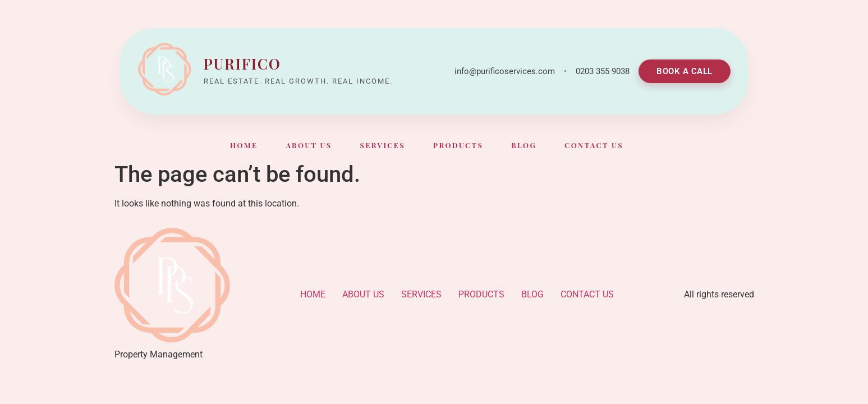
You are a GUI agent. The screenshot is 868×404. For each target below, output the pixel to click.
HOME (244, 145)
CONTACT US (594, 145)
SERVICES (382, 145)
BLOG (524, 145)
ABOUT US (309, 145)
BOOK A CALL (685, 71)
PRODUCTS (458, 145)
